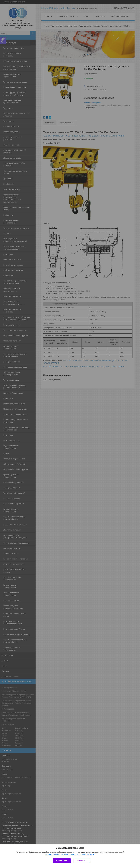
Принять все (62, 861)
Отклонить (82, 861)
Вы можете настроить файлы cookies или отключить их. (69, 855)
